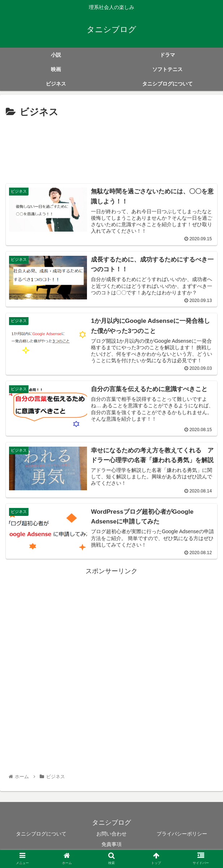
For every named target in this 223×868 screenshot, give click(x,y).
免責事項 (111, 845)
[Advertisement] (111, 149)
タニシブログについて (41, 834)
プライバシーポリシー (182, 834)
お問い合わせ (111, 834)
